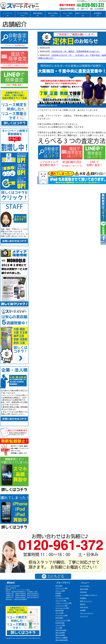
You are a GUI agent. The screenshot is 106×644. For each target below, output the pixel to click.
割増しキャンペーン (86, 601)
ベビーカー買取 (60, 625)
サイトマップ (84, 616)
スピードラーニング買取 (63, 620)
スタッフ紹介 (68, 15)
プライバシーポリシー (87, 613)
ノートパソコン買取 (62, 606)
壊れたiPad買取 (60, 635)
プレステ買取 (60, 613)
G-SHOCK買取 (60, 623)
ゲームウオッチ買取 (62, 615)
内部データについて (83, 15)
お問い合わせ (84, 607)
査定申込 (83, 604)
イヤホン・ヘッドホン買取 (64, 603)
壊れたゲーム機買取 (62, 638)
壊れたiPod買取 (60, 633)
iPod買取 (58, 593)
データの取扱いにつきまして (89, 595)
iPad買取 (58, 596)
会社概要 (83, 610)
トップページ (8, 15)
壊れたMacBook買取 (62, 640)
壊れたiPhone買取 (61, 630)
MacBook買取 (60, 611)
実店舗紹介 (98, 15)
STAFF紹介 (83, 592)
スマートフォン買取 (62, 588)
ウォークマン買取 (61, 601)
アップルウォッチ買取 (62, 598)
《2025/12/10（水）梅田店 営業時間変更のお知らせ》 (75, 52)
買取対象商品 (38, 15)
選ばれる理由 (53, 15)
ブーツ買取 (59, 628)
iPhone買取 (59, 586)
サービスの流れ (23, 15)
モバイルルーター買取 (62, 608)
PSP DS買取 (59, 618)
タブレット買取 (60, 591)
